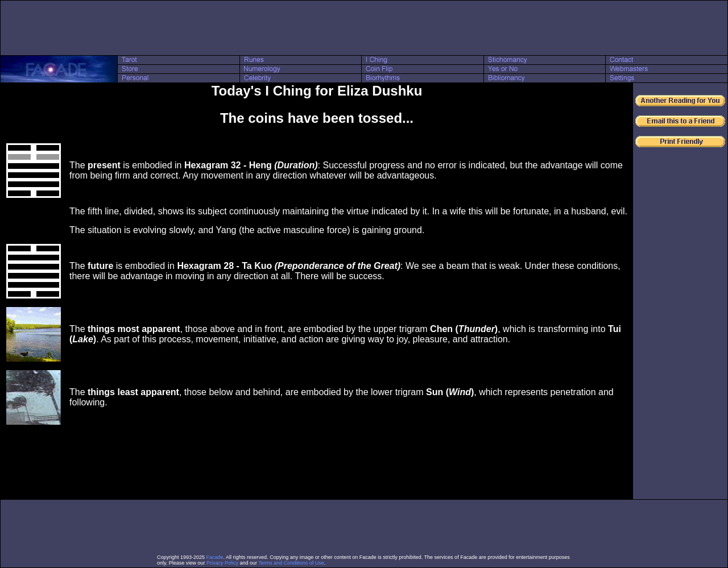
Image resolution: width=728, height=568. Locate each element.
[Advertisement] (364, 28)
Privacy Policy (222, 563)
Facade (215, 557)
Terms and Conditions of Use (291, 563)
